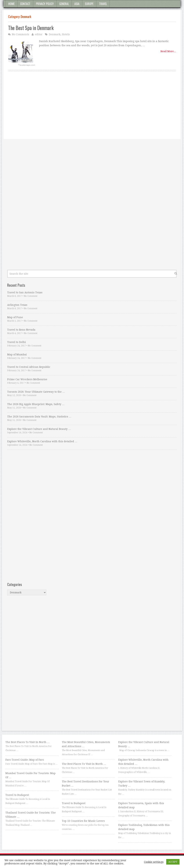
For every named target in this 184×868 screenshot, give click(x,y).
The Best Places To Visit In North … (27, 742)
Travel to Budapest (17, 795)
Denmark (55, 34)
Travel (103, 4)
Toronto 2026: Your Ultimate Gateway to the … (36, 392)
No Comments (20, 34)
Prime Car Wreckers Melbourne (27, 379)
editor (39, 34)
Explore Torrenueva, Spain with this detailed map (141, 805)
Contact (25, 4)
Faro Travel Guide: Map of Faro (25, 760)
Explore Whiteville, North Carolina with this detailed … (42, 441)
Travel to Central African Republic (29, 367)
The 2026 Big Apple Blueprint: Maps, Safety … (36, 404)
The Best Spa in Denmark (31, 28)
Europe (89, 4)
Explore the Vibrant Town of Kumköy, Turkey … (142, 784)
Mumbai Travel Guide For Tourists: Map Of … (30, 775)
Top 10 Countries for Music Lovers (83, 821)
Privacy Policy (45, 4)
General (64, 4)
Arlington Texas (17, 305)
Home (11, 4)
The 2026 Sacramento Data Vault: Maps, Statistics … (39, 417)
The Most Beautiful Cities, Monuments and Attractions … (86, 744)
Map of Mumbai (17, 355)
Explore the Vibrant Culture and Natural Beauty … (39, 429)
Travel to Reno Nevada (21, 330)
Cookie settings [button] (154, 862)
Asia (77, 4)
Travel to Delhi (17, 342)
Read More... (168, 51)
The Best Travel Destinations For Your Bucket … (86, 784)
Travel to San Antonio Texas (25, 292)
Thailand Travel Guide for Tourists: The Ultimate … (31, 815)
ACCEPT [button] (173, 862)
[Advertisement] (92, 109)
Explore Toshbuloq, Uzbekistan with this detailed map (144, 827)
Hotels (66, 34)
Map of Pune (15, 317)
